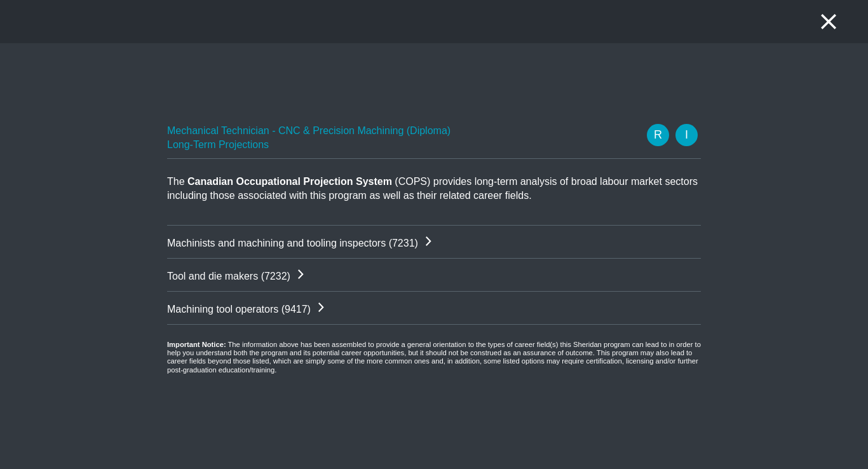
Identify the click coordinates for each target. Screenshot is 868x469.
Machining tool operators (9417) (239, 309)
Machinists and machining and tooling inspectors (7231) (293, 243)
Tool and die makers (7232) (229, 276)
